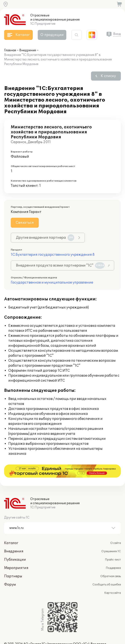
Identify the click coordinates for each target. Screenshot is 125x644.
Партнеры (13, 563)
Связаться (25, 223)
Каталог (11, 530)
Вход (117, 34)
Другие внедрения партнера (45, 238)
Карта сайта (113, 580)
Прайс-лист (113, 547)
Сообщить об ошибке (107, 571)
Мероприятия (16, 555)
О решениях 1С (111, 538)
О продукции (52, 35)
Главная (10, 50)
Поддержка (113, 555)
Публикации (15, 547)
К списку (108, 76)
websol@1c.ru (32, 635)
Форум (10, 571)
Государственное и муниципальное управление (52, 283)
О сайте (116, 530)
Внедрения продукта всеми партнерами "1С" (60, 265)
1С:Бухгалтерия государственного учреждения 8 (53, 255)
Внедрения (28, 50)
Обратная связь (111, 563)
